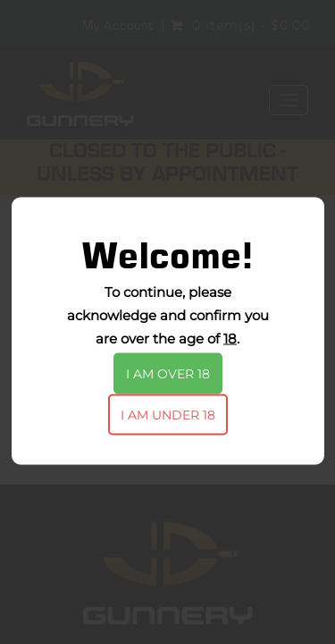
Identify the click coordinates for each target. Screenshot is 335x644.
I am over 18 (168, 374)
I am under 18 (168, 415)
